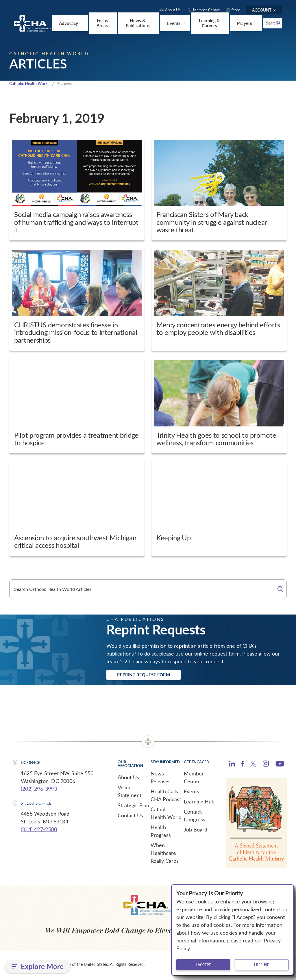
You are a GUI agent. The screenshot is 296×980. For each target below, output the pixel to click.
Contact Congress (195, 817)
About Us (128, 779)
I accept (203, 965)
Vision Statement (129, 793)
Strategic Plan (133, 807)
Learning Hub (199, 803)
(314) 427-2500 (39, 831)
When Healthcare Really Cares (165, 855)
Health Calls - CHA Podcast (166, 797)
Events (192, 793)
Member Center (194, 779)
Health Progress (161, 833)
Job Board (196, 831)
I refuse (262, 965)
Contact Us (130, 817)
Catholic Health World (31, 83)
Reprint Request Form (151, 676)
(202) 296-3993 (39, 791)
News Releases (161, 779)
